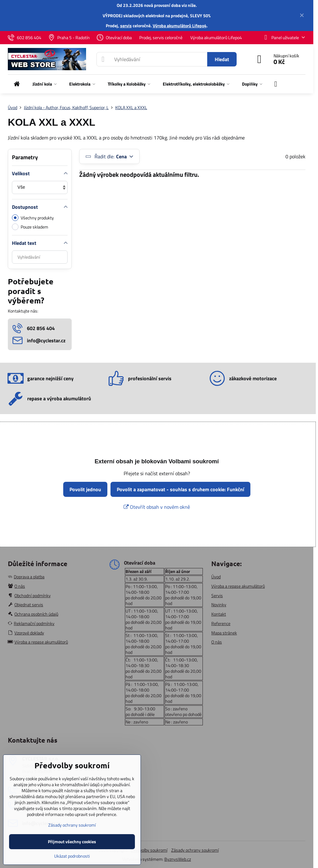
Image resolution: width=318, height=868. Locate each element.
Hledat (222, 59)
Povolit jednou (85, 489)
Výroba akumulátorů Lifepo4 (180, 26)
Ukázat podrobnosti (72, 856)
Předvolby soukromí (149, 850)
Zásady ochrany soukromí (195, 850)
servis (126, 26)
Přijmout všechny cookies (72, 842)
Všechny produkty (33, 218)
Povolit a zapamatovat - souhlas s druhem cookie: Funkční (180, 489)
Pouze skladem (30, 227)
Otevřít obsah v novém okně (157, 507)
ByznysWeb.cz (178, 859)
